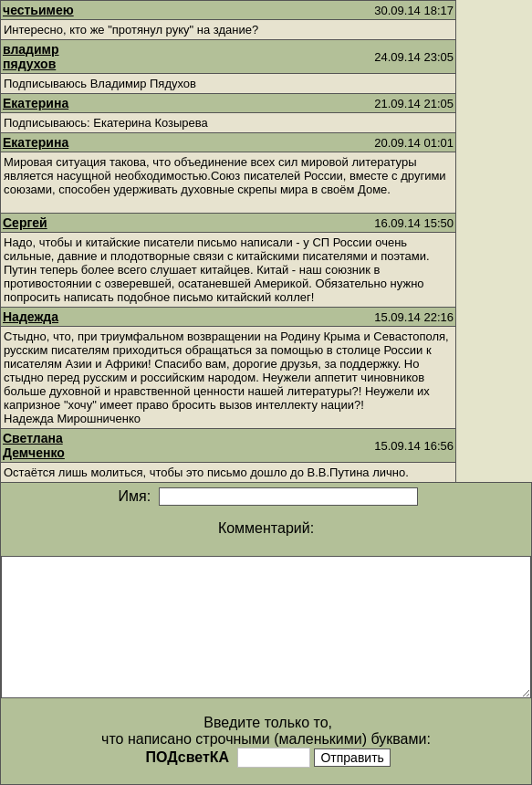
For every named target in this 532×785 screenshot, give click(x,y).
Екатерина (36, 103)
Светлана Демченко (34, 445)
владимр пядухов (31, 57)
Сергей (25, 223)
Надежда (31, 317)
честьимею (38, 10)
